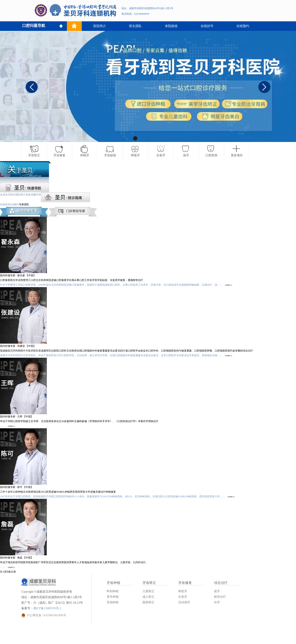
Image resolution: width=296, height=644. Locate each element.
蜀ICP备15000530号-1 (47, 608)
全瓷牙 (183, 597)
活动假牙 (184, 602)
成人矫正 (148, 597)
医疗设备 (26, 195)
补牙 (217, 602)
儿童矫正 (148, 591)
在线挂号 (207, 26)
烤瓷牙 (183, 591)
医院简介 (100, 26)
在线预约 (243, 26)
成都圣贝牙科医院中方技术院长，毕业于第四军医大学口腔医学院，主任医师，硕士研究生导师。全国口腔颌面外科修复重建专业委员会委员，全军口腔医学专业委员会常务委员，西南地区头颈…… (116, 355)
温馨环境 (36, 195)
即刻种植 (113, 591)
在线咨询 (5, 204)
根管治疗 (220, 597)
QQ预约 (15, 204)
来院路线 (171, 26)
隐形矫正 (148, 602)
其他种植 (113, 602)
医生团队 (135, 26)
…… (8, 426)
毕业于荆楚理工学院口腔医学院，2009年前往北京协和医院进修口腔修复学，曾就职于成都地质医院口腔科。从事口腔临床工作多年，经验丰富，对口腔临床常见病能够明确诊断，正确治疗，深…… (116, 285)
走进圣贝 (5, 195)
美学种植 (113, 597)
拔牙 (217, 591)
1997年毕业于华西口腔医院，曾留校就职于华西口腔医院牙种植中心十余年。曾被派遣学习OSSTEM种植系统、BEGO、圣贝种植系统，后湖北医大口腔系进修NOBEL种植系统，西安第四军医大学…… (117, 496)
